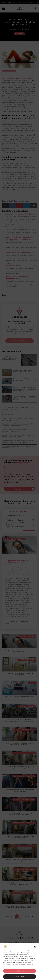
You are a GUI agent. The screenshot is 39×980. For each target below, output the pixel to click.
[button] (35, 947)
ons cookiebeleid (20, 964)
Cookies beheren (19, 977)
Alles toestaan (19, 971)
